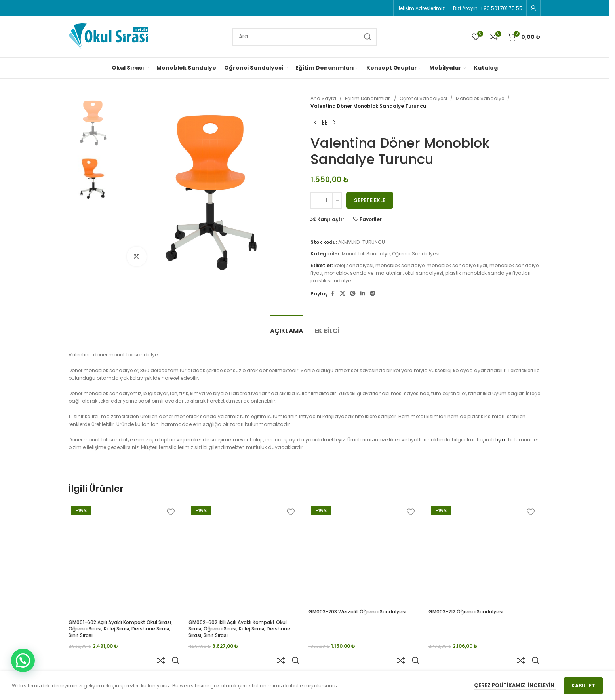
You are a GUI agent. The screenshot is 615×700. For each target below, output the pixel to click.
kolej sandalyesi (354, 265)
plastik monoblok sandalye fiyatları (488, 273)
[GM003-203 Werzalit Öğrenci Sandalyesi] (365, 554)
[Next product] (334, 122)
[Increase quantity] (337, 200)
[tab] (287, 327)
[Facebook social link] (333, 294)
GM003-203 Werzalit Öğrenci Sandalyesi (357, 612)
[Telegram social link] (373, 294)
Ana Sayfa (323, 98)
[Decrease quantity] (315, 200)
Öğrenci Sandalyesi (423, 98)
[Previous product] (315, 122)
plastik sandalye (331, 281)
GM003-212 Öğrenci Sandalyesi (466, 612)
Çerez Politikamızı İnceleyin (515, 685)
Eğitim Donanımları (368, 98)
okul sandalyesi (424, 273)
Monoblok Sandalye (480, 98)
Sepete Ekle (370, 200)
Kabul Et (583, 686)
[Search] (305, 37)
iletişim (499, 440)
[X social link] (343, 294)
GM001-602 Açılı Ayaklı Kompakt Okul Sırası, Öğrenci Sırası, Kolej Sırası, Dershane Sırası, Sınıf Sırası (120, 629)
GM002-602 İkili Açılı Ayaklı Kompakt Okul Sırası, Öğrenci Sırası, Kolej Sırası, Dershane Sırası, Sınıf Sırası (239, 629)
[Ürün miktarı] (326, 200)
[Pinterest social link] (353, 294)
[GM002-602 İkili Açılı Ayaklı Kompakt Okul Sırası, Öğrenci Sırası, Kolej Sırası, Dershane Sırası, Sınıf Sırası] (245, 559)
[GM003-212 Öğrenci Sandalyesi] (485, 554)
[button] (23, 660)
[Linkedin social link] (363, 294)
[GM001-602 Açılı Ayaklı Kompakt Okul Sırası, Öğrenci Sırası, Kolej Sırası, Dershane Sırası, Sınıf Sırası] (125, 559)
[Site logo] (108, 36)
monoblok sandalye (400, 265)
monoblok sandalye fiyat (457, 265)
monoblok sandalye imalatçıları (364, 273)
